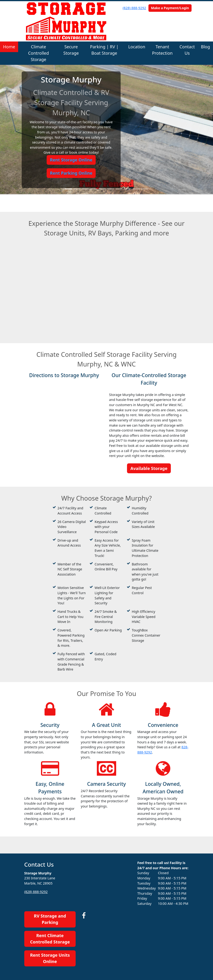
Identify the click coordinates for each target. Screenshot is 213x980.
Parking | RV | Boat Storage (104, 50)
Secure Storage (71, 50)
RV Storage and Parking (50, 919)
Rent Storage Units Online (50, 958)
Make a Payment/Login (170, 8)
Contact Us (187, 50)
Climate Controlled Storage (38, 53)
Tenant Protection (162, 50)
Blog (205, 47)
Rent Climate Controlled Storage (50, 939)
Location (137, 47)
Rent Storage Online (71, 160)
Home (9, 47)
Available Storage (149, 468)
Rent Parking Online (71, 173)
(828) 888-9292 (134, 8)
